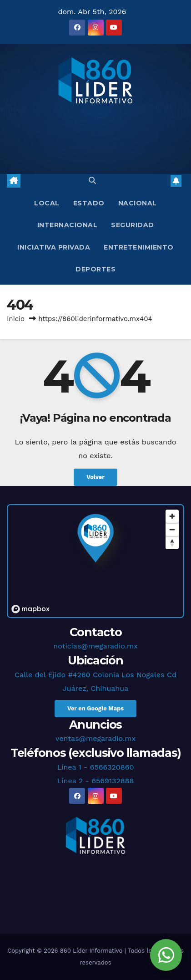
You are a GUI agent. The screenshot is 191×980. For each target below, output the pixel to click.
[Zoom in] (172, 516)
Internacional (68, 225)
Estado (89, 203)
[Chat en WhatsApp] (166, 955)
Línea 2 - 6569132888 (96, 781)
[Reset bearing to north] (172, 543)
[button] (92, 181)
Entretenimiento (139, 247)
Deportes (95, 269)
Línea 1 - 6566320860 (96, 767)
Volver (95, 477)
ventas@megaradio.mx (95, 738)
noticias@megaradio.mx (95, 646)
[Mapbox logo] (30, 609)
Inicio (16, 319)
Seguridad (133, 225)
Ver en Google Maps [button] (95, 708)
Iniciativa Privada (54, 247)
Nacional (138, 203)
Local (47, 203)
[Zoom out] (172, 529)
